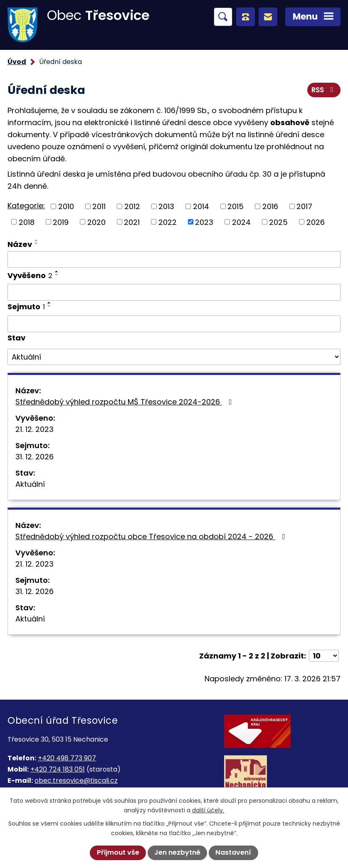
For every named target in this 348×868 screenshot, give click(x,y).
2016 (270, 206)
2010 (66, 206)
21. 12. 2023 (35, 429)
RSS (324, 90)
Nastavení (233, 852)
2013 (166, 206)
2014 (201, 206)
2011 (99, 206)
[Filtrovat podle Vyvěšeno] (174, 292)
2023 (204, 222)
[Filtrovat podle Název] (174, 259)
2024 (241, 222)
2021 (132, 222)
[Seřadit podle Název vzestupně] (37, 240)
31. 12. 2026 (35, 457)
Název (20, 244)
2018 (27, 222)
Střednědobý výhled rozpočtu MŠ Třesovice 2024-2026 (125, 402)
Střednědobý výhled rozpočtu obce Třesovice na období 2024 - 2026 (152, 536)
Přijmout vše (118, 852)
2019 (61, 222)
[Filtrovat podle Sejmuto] (174, 324)
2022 (168, 222)
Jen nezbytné (177, 852)
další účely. (208, 810)
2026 (316, 222)
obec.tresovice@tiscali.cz (76, 780)
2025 (278, 222)
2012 (132, 206)
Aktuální (30, 484)
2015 (236, 206)
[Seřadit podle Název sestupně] (37, 244)
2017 (304, 206)
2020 (96, 222)
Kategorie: (26, 206)
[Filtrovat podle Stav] (174, 357)
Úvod (17, 62)
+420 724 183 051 (58, 769)
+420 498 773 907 (67, 758)
